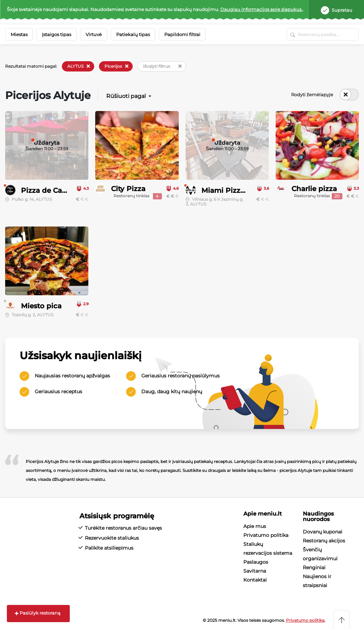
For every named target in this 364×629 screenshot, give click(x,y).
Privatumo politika (266, 535)
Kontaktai (255, 580)
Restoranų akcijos (324, 541)
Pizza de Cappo (48, 190)
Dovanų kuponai (323, 532)
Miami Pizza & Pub (235, 190)
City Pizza (128, 189)
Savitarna (255, 571)
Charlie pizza (314, 189)
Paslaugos (256, 562)
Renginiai (314, 567)
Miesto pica (41, 306)
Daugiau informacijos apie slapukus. (261, 9)
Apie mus (255, 526)
